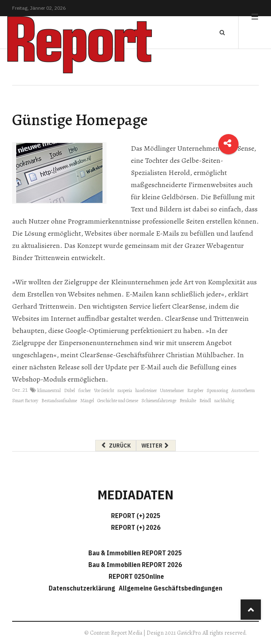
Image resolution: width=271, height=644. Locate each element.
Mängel (87, 401)
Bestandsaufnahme (59, 401)
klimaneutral (49, 390)
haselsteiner (146, 390)
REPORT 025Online (136, 576)
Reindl (205, 401)
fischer (84, 390)
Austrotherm (243, 390)
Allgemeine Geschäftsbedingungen (171, 588)
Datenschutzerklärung (83, 588)
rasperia (125, 390)
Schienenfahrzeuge (159, 401)
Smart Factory (25, 401)
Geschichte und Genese (118, 401)
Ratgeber (195, 390)
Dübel (69, 390)
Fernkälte (188, 401)
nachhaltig (224, 401)
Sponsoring (217, 390)
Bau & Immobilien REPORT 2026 (135, 565)
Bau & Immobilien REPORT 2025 (135, 553)
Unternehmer (172, 390)
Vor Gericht (104, 390)
